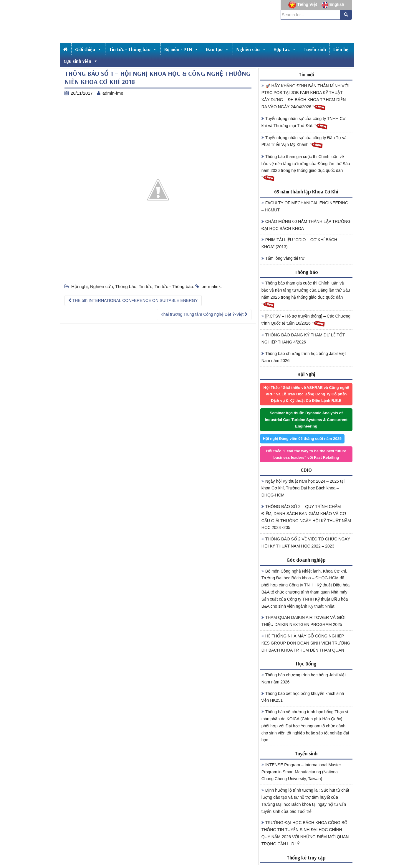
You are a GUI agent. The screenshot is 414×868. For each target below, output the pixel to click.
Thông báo (126, 286)
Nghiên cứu (251, 49)
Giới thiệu (88, 49)
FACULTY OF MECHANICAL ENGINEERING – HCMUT (305, 206)
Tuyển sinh (315, 49)
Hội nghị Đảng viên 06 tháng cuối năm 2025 (302, 439)
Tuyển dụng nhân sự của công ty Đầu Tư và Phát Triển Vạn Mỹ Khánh (304, 142)
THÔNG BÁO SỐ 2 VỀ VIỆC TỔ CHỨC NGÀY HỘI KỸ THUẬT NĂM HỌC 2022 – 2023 (306, 542)
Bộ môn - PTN (181, 49)
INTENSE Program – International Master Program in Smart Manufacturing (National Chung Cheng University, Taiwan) (301, 772)
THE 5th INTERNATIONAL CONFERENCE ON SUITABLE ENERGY (133, 300)
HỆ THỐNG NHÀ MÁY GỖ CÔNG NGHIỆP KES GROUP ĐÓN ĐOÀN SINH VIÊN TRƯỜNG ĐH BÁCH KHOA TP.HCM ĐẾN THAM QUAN (306, 643)
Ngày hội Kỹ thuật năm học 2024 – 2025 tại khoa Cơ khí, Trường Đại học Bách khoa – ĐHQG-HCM (303, 488)
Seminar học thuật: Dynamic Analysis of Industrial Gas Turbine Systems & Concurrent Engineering (306, 419)
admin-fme (113, 93)
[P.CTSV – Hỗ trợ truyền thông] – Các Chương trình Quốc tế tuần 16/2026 (306, 320)
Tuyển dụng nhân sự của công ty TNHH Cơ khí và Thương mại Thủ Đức (303, 123)
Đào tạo (217, 49)
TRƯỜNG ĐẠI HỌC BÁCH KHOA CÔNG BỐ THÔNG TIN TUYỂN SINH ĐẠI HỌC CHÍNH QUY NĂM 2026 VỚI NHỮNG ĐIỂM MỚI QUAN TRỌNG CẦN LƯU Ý (305, 833)
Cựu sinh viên (81, 61)
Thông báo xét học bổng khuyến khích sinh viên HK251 (303, 697)
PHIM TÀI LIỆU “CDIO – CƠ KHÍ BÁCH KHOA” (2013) (299, 243)
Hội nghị (80, 286)
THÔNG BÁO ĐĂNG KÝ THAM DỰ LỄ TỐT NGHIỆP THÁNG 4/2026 (303, 338)
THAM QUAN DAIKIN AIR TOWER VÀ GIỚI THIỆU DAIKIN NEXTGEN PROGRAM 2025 (304, 621)
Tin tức (145, 286)
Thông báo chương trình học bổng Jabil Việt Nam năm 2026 (304, 357)
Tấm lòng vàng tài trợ (283, 258)
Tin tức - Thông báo (133, 49)
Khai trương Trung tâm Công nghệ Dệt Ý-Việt (204, 314)
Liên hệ (341, 49)
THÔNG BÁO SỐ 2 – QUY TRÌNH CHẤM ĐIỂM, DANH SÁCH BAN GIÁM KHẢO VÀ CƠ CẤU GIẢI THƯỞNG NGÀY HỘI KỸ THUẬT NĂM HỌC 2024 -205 (306, 517)
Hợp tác (285, 49)
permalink (211, 286)
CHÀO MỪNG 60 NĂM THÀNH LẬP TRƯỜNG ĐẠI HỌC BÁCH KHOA (306, 225)
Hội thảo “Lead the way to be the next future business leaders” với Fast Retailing (306, 454)
